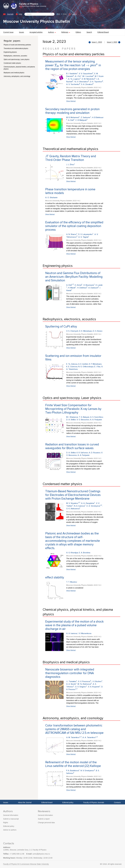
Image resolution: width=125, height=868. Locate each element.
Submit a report (44, 819)
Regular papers (12, 41)
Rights (6, 823)
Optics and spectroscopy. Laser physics (17, 59)
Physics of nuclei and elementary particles (17, 45)
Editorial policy (68, 802)
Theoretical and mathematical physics (16, 48)
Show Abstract (71, 101)
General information (11, 815)
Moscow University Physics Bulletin (37, 21)
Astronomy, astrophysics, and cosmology (17, 76)
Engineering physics (10, 52)
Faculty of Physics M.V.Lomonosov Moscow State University (26, 864)
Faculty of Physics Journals (94, 802)
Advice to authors (10, 830)
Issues (6, 802)
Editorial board (47, 802)
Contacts (117, 802)
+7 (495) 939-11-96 (17, 854)
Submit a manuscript (11, 819)
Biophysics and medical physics (14, 73)
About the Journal (25, 802)
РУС (59, 14)
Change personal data (46, 823)
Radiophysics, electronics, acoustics (15, 56)
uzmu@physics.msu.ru (41, 854)
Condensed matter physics (12, 63)
